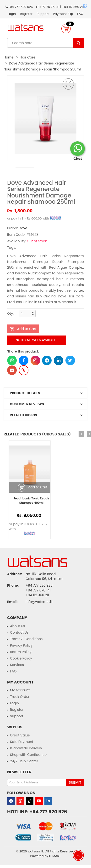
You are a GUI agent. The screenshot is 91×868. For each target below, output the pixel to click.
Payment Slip (63, 14)
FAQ (80, 14)
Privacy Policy (21, 645)
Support (43, 14)
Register (26, 14)
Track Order (20, 697)
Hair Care (28, 57)
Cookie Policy (21, 658)
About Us (17, 626)
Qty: (10, 313)
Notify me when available (37, 340)
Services (17, 665)
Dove (23, 228)
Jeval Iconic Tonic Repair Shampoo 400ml (31, 500)
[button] (66, 29)
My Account (20, 690)
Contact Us (19, 632)
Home (9, 57)
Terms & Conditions (26, 639)
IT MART (55, 856)
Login (12, 14)
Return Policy (21, 652)
